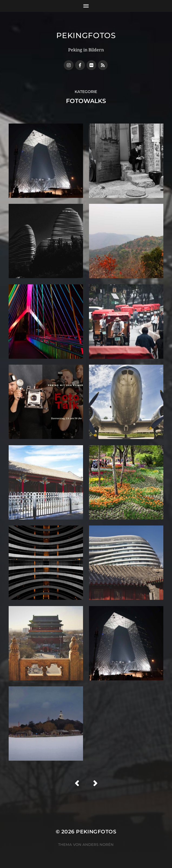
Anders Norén (98, 844)
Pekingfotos (86, 35)
